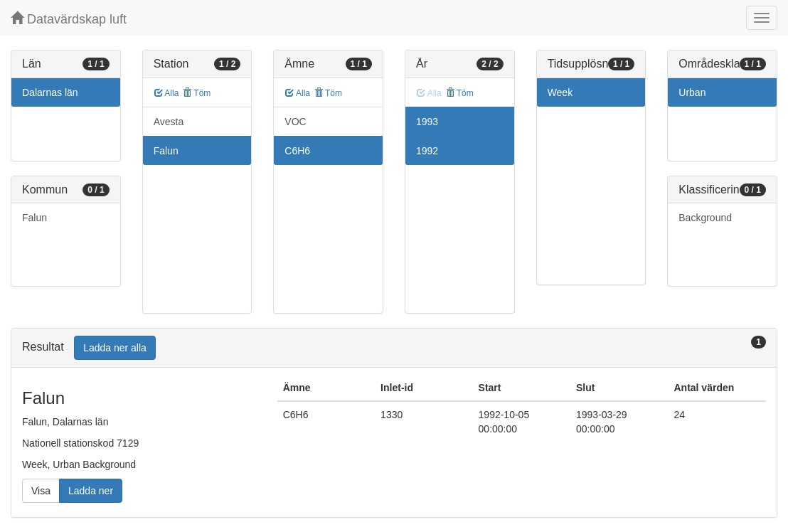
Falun (34, 218)
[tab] (394, 348)
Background (705, 218)
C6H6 (297, 151)
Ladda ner (91, 491)
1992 (427, 151)
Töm (197, 93)
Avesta (169, 122)
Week (560, 92)
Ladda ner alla (115, 348)
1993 (427, 122)
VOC (295, 122)
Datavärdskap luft (69, 19)
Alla (167, 93)
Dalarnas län (50, 92)
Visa (41, 491)
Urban (692, 92)
